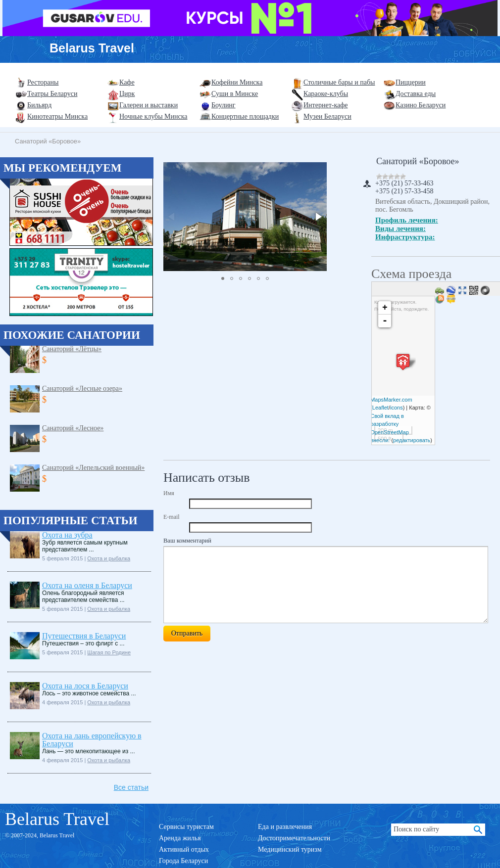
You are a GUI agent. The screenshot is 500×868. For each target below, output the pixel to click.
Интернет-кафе (326, 105)
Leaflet (380, 408)
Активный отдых (184, 849)
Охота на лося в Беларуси (85, 686)
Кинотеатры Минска (57, 116)
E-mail (172, 517)
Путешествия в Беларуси (84, 636)
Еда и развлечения (285, 827)
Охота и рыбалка (109, 558)
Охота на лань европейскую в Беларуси (92, 740)
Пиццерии (411, 82)
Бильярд (39, 105)
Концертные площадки (245, 116)
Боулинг (224, 105)
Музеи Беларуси (327, 116)
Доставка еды (416, 94)
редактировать (412, 440)
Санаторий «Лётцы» (72, 349)
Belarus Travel (92, 48)
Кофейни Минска (237, 82)
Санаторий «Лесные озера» (82, 388)
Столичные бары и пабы (339, 82)
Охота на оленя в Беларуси (87, 585)
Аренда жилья (180, 838)
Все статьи (131, 787)
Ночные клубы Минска (153, 116)
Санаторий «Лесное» (73, 428)
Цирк (127, 94)
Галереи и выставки (149, 105)
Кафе (127, 82)
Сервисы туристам (186, 827)
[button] (318, 217)
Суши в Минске (235, 94)
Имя (169, 493)
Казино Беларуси (421, 105)
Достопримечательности (294, 838)
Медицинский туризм (290, 849)
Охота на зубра (67, 535)
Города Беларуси (183, 861)
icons (397, 408)
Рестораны (43, 82)
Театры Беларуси (52, 94)
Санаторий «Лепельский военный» (93, 468)
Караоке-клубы (326, 94)
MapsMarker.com (391, 400)
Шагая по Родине (109, 652)
